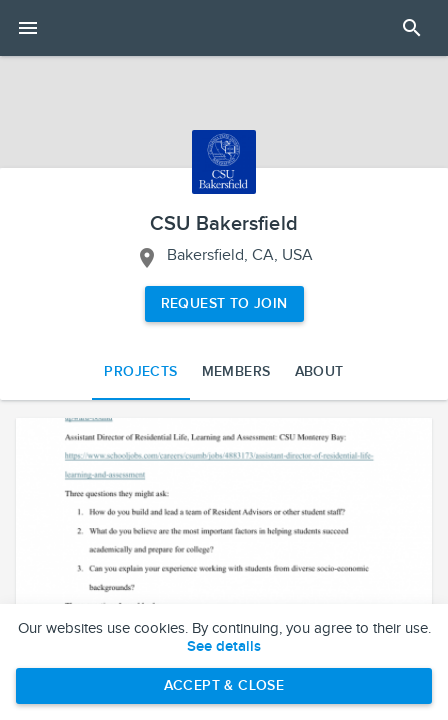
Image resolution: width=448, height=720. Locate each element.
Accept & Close (224, 685)
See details (224, 647)
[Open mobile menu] (28, 28)
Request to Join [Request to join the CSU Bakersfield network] (224, 303)
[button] (224, 535)
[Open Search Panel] (412, 28)
